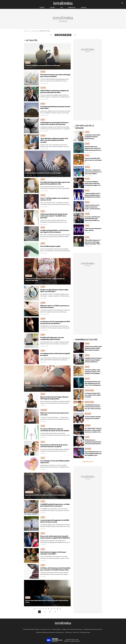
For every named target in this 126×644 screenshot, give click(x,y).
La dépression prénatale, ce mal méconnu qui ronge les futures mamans (55, 231)
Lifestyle (84, 7)
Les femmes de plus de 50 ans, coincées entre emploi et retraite (93, 395)
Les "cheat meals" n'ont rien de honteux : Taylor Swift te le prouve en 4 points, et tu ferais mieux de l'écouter (93, 431)
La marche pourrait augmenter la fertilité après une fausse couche (55, 521)
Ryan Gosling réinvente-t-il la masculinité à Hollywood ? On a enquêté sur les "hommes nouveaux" (93, 454)
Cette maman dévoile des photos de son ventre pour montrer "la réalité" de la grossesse (54, 216)
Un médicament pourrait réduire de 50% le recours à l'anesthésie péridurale (45, 387)
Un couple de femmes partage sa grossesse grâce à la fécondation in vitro (55, 183)
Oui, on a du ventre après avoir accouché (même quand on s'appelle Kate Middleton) (55, 537)
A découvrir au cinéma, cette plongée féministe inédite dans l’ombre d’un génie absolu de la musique (93, 349)
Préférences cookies (85, 632)
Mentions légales (56, 629)
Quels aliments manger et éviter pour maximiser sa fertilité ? (53, 553)
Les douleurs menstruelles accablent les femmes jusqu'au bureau (93, 137)
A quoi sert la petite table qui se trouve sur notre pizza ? (93, 160)
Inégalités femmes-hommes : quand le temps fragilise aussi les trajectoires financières (93, 361)
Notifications (69, 632)
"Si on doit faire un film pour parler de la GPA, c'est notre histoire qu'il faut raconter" (54, 140)
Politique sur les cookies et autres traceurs (72, 629)
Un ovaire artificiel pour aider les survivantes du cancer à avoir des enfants (55, 430)
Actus (29, 31)
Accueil (26, 31)
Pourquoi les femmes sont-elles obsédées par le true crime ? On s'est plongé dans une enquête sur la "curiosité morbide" (93, 385)
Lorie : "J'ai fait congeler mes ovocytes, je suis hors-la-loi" (55, 199)
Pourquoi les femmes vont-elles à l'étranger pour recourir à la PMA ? (55, 75)
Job (61, 7)
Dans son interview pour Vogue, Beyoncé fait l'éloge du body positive (54, 398)
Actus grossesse (35, 31)
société (42, 7)
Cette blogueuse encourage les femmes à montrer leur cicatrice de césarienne (54, 123)
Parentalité (72, 7)
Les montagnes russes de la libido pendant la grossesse (55, 462)
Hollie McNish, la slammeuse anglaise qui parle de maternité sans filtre (55, 91)
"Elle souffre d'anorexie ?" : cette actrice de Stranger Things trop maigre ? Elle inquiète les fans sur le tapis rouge (93, 244)
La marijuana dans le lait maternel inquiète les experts (55, 354)
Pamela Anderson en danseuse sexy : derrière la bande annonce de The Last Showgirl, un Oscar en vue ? (93, 149)
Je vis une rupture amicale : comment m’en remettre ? (93, 417)
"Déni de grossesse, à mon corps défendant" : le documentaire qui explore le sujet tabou (45, 279)
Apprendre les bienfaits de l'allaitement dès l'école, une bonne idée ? (46, 495)
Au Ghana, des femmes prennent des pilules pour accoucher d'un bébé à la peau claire (55, 569)
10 (45, 612)
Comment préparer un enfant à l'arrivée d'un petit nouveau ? (43, 173)
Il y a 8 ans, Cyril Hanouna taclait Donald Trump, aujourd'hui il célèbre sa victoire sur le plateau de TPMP (92, 220)
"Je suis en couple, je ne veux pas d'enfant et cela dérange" (43, 65)
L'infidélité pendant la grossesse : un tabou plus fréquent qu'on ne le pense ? (55, 505)
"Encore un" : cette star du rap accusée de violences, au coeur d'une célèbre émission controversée (93, 173)
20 (50, 612)
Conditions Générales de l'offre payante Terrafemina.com (50, 632)
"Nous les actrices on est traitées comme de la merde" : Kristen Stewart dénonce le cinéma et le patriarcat (92, 209)
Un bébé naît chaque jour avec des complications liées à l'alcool (52, 338)
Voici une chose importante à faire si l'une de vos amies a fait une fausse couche (47, 601)
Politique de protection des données (93, 629)
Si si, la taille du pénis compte (50, 246)
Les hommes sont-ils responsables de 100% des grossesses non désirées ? (55, 322)
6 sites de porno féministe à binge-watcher (93, 229)
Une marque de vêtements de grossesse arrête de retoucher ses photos (54, 446)
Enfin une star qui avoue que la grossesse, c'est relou (55, 414)
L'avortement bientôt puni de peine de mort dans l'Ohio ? (55, 107)
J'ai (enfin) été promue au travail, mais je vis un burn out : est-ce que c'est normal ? (93, 408)
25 (55, 612)
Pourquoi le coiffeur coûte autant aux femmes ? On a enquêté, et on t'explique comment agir (93, 372)
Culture (52, 7)
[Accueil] (63, 3)
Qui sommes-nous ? (46, 629)
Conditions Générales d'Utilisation (31, 629)
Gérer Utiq (76, 632)
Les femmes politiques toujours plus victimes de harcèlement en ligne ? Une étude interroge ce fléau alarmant (93, 185)
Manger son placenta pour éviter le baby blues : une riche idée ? (54, 291)
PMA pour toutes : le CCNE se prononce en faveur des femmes (55, 307)
